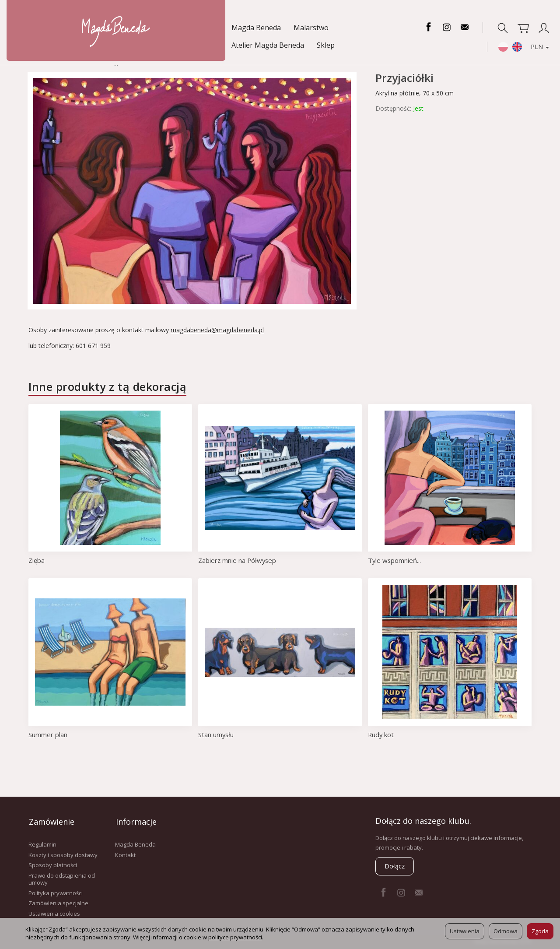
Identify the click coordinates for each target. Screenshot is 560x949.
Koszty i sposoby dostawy (63, 854)
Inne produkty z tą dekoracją (107, 387)
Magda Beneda (42, 28)
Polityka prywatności (56, 892)
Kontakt (125, 854)
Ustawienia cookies (54, 912)
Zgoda (540, 931)
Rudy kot (381, 735)
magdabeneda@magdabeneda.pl (217, 330)
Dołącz (395, 866)
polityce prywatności (235, 937)
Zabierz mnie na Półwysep (238, 560)
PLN (535, 27)
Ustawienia (465, 931)
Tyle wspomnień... (395, 560)
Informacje (135, 821)
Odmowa (506, 931)
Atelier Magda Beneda (164, 28)
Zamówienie (51, 821)
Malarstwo (97, 28)
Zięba (37, 560)
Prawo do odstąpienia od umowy (62, 878)
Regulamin (42, 843)
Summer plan (48, 735)
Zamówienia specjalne (58, 902)
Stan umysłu (216, 735)
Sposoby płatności (53, 864)
